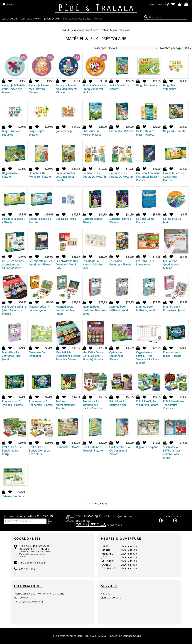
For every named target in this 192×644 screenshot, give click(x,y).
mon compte (21, 598)
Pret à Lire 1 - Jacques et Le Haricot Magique (92, 405)
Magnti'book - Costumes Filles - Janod (12, 356)
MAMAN (98, 19)
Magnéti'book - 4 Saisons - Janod (39, 308)
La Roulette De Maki (172, 221)
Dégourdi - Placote (174, 131)
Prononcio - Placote (67, 447)
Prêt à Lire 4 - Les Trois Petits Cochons (174, 405)
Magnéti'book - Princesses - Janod (174, 308)
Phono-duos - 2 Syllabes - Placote (12, 403)
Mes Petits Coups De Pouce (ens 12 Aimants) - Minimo (93, 356)
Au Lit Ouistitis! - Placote (119, 87)
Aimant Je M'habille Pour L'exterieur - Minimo (13, 89)
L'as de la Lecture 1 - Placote (13, 221)
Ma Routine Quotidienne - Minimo (171, 264)
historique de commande (29, 602)
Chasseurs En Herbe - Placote (92, 133)
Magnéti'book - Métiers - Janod (119, 308)
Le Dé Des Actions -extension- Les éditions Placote (14, 264)
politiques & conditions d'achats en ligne (39, 594)
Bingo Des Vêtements (170, 87)
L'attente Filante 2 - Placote (121, 221)
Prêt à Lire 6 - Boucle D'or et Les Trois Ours (40, 451)
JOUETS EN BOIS (52, 19)
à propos (106, 594)
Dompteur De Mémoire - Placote (40, 175)
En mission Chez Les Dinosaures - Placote (66, 177)
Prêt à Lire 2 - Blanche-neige (118, 403)
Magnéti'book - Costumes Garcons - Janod (94, 310)
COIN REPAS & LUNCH (31, 19)
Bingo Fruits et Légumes (11, 133)
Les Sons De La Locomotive (145, 263)
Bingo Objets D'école (37, 133)
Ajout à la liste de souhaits (9, 81)
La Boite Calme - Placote (146, 221)
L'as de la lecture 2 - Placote (41, 221)
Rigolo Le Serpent (147, 447)
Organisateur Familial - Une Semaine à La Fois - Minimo (148, 358)
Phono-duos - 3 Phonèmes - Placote (41, 403)
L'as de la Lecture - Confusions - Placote (174, 177)
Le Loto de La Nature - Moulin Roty (92, 264)
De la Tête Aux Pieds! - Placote (145, 133)
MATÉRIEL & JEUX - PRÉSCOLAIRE (116, 30)
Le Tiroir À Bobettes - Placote (120, 263)
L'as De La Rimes (66, 219)
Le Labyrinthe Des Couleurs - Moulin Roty (67, 264)
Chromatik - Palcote (121, 131)
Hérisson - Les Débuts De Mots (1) (94, 175)
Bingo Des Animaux (148, 85)
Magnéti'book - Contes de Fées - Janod (66, 310)
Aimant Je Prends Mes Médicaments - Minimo (67, 89)
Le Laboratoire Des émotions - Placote (40, 263)
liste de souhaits (111, 598)
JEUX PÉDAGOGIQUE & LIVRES (77, 19)
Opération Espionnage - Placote (117, 356)
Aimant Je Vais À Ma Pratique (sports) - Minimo (94, 89)
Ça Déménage (64, 131)
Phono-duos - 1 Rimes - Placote (172, 354)
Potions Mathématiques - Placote (66, 405)
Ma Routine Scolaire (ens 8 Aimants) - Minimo (14, 310)
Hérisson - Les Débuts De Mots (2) (121, 175)
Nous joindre (158, 4)
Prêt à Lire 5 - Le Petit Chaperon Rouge (12, 451)
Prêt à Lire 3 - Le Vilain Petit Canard (147, 403)
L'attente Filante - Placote (93, 221)
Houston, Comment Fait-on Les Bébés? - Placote (148, 177)
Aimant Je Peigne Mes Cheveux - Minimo (39, 89)
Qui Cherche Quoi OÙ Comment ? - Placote (120, 451)
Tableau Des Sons (13, 496)
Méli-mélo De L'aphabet (37, 354)
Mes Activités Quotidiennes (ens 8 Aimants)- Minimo (68, 356)
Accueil (10, 4)
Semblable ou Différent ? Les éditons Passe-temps (172, 452)
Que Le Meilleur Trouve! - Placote (93, 449)
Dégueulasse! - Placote (11, 175)
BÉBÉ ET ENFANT (9, 19)
